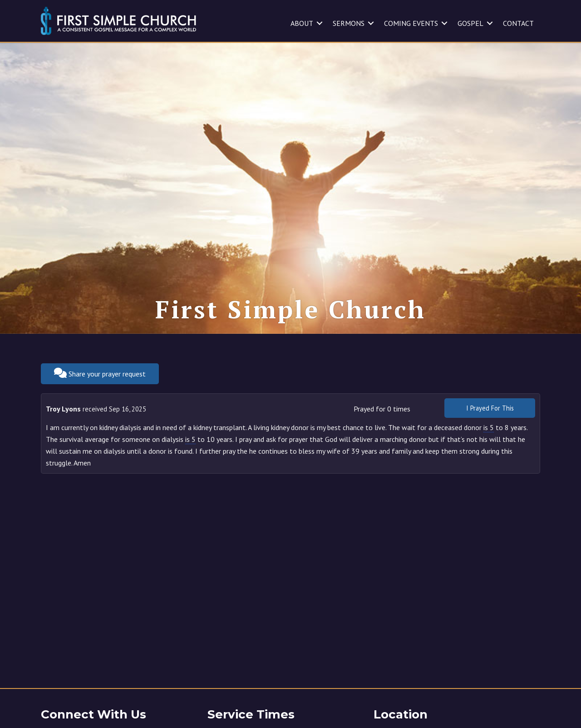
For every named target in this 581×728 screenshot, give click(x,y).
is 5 (489, 427)
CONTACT (518, 23)
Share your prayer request (100, 373)
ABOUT (302, 23)
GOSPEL (470, 23)
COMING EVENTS (411, 23)
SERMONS (349, 23)
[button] (320, 23)
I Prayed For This (490, 408)
